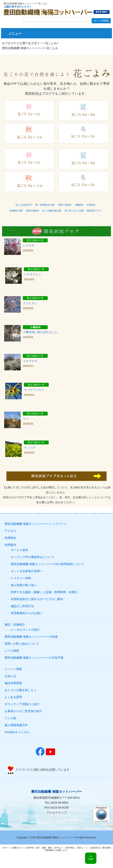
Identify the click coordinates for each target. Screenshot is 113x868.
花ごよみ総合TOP (24, 205)
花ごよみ (51, 43)
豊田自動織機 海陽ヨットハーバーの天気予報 (34, 658)
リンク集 (10, 718)
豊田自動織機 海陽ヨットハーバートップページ (35, 524)
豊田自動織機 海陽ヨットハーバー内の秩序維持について (47, 564)
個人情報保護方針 (16, 725)
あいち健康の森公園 (51, 211)
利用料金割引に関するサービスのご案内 (37, 599)
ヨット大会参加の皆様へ (27, 571)
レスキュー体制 (21, 578)
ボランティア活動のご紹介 (22, 704)
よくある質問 (13, 697)
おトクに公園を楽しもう (21, 690)
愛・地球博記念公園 (45, 205)
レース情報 (12, 651)
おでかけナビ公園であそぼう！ (22, 43)
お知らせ (10, 676)
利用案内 (10, 545)
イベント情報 (13, 669)
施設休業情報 (13, 683)
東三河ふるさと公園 (74, 211)
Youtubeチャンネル (17, 732)
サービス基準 (19, 550)
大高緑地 (91, 205)
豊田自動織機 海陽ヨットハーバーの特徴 (31, 637)
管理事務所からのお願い (27, 613)
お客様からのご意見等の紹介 (23, 711)
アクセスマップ (57, 813)
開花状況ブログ (94, 211)
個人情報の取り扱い (24, 585)
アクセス (10, 531)
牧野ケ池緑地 (64, 205)
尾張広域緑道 (32, 211)
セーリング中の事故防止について (33, 557)
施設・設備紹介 (15, 624)
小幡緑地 (79, 205)
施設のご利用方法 (22, 606)
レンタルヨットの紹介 (25, 630)
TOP (91, 859)
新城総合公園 (16, 211)
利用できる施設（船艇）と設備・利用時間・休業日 (44, 592)
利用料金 (10, 538)
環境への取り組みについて (22, 644)
